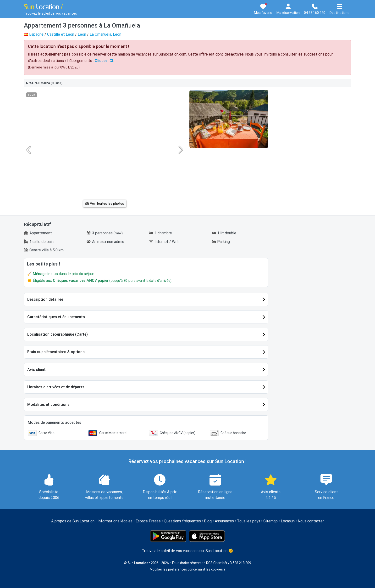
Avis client (36, 370)
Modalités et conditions (48, 404)
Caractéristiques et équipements (56, 317)
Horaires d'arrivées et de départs (56, 387)
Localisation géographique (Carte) (58, 334)
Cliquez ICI (104, 61)
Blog (208, 521)
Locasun (288, 521)
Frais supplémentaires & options (56, 352)
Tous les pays (249, 521)
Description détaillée (45, 299)
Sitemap (270, 521)
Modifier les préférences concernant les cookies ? (187, 569)
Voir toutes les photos (105, 204)
